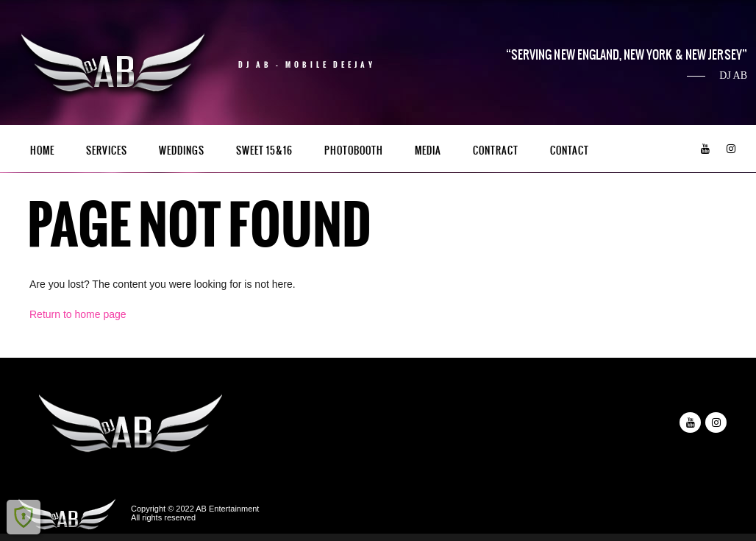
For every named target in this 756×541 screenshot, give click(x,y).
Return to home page (78, 314)
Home (42, 151)
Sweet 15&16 (264, 151)
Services (107, 151)
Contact (570, 151)
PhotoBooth (354, 151)
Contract (496, 151)
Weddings (182, 151)
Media (428, 151)
